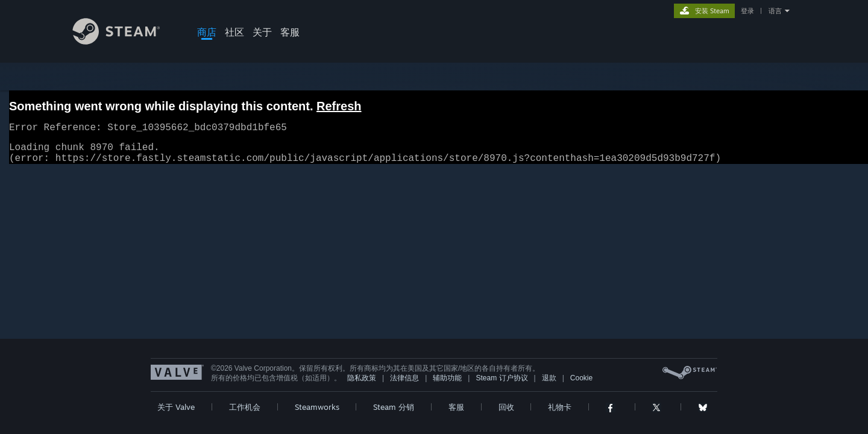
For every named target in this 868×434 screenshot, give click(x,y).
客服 (290, 32)
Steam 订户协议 (502, 385)
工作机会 (245, 414)
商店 (207, 32)
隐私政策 (362, 385)
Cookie (581, 385)
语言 (775, 11)
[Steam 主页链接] (125, 41)
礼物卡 (560, 414)
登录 (747, 11)
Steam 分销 (394, 414)
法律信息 (404, 385)
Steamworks (317, 414)
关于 (262, 32)
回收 (506, 414)
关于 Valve (176, 414)
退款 (549, 385)
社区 (234, 32)
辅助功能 (447, 385)
